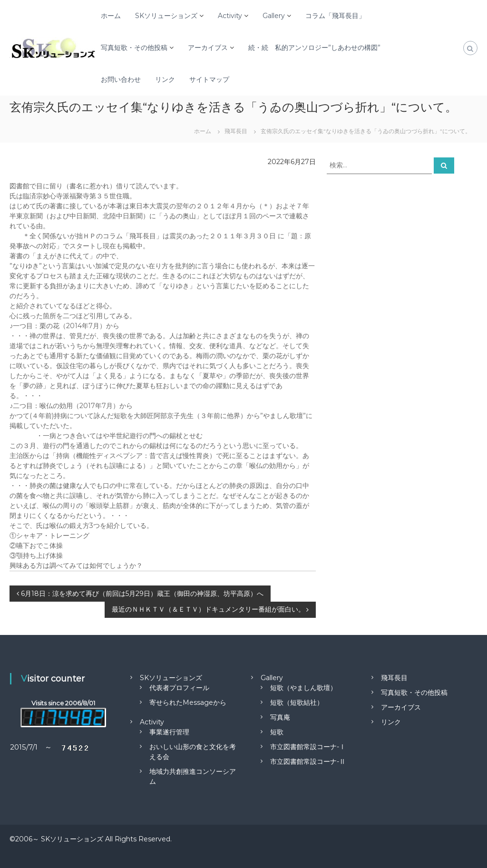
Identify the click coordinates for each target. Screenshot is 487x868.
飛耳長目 (394, 678)
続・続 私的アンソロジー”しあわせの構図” (314, 48)
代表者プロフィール (179, 688)
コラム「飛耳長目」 (335, 16)
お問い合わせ (121, 79)
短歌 (277, 732)
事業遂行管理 (169, 732)
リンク (165, 79)
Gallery (274, 16)
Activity (230, 16)
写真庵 (280, 717)
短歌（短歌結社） (297, 702)
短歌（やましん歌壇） (303, 688)
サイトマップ (209, 79)
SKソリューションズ (166, 16)
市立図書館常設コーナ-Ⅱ (308, 761)
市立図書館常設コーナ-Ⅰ (308, 747)
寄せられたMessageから (188, 702)
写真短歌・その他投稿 (134, 48)
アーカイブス (208, 48)
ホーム (111, 16)
